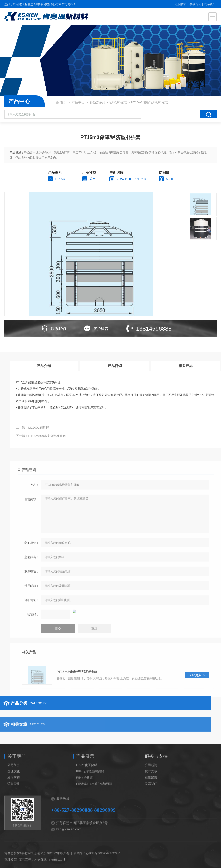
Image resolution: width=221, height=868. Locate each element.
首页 (63, 102)
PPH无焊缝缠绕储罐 (90, 791)
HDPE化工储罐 (87, 785)
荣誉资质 (14, 804)
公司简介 (14, 785)
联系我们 (210, 4)
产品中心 (78, 102)
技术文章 (151, 791)
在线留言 (195, 4)
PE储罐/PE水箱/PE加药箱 (94, 804)
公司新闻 (151, 785)
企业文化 (14, 791)
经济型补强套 (118, 102)
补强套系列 (97, 102)
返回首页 (181, 4)
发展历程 (14, 798)
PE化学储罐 (84, 798)
